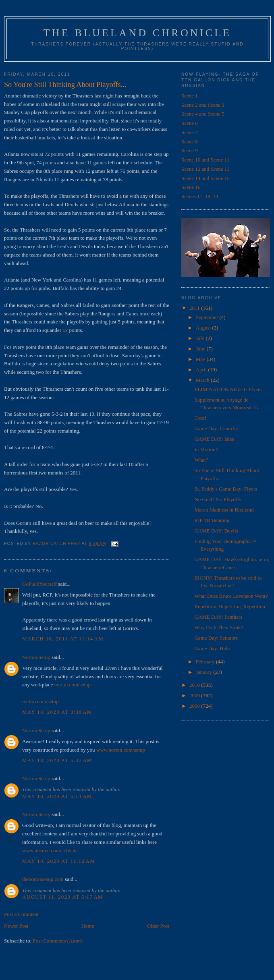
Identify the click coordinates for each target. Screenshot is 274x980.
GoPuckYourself (39, 584)
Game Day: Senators (216, 638)
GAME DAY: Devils (216, 531)
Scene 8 (190, 142)
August (204, 328)
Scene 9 (190, 150)
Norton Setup (36, 657)
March (203, 380)
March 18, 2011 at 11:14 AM (63, 639)
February (206, 662)
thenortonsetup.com (43, 879)
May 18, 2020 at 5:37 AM (57, 760)
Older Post (158, 926)
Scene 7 (190, 132)
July (201, 338)
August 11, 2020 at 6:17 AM (63, 897)
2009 (195, 695)
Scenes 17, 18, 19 (200, 196)
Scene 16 (191, 187)
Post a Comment (21, 914)
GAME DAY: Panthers (218, 617)
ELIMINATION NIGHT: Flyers (228, 389)
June (201, 349)
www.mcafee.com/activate (50, 851)
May (201, 359)
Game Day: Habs (212, 648)
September (208, 317)
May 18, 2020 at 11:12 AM (59, 861)
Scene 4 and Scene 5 (203, 114)
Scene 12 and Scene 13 (205, 169)
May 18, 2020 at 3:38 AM (57, 712)
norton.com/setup (72, 685)
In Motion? (206, 449)
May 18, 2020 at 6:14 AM (57, 796)
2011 (195, 308)
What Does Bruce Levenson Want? (231, 596)
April (202, 370)
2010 (195, 685)
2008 (195, 706)
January (205, 672)
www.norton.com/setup (121, 750)
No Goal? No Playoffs (218, 499)
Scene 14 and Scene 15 (205, 178)
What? (201, 460)
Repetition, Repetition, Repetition (229, 606)
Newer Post (16, 926)
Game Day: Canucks (216, 428)
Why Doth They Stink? (219, 627)
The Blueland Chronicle (138, 33)
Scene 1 (190, 96)
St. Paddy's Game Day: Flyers (226, 489)
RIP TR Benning (212, 520)
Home (88, 926)
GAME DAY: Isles (214, 439)
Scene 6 (190, 123)
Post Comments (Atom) (58, 941)
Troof (200, 418)
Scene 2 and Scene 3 (203, 105)
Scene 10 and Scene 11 (205, 160)
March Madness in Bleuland (224, 510)
